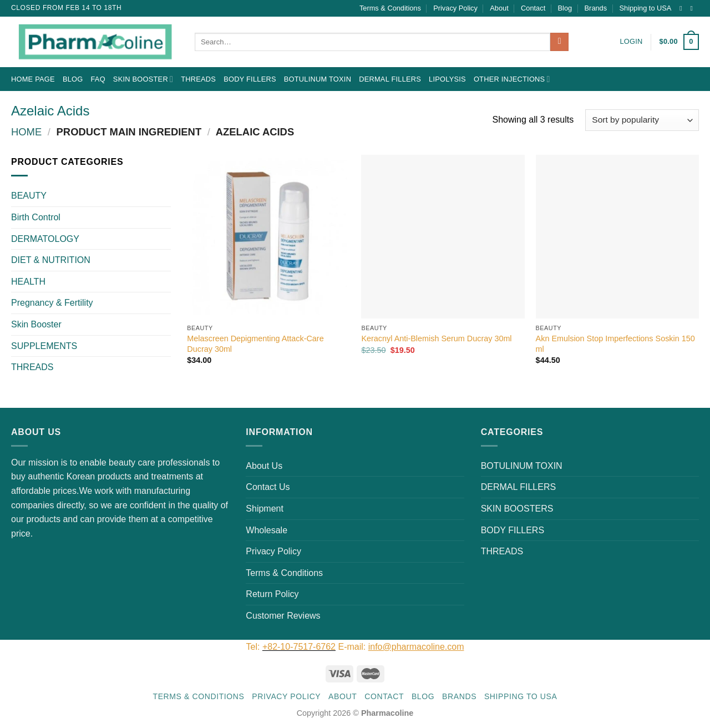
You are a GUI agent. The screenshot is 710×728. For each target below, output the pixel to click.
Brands (596, 8)
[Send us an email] (693, 8)
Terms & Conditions (390, 8)
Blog (565, 8)
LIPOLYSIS (447, 79)
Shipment (265, 509)
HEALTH (28, 282)
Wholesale (267, 530)
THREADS (198, 79)
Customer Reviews (283, 616)
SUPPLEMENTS (44, 346)
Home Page (33, 79)
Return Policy (272, 594)
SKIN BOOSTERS (517, 509)
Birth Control (36, 217)
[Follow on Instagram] (683, 8)
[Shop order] (642, 120)
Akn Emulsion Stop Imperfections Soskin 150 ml (615, 344)
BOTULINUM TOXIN (318, 79)
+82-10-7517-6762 (299, 647)
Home (26, 132)
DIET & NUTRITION (51, 260)
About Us (264, 466)
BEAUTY (29, 196)
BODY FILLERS (250, 79)
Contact (533, 8)
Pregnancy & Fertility (52, 303)
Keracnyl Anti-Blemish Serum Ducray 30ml (436, 338)
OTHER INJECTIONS (512, 79)
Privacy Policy (455, 8)
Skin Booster (143, 79)
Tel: (254, 647)
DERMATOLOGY (45, 239)
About (499, 8)
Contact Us (268, 487)
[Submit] (559, 42)
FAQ (98, 79)
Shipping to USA (646, 8)
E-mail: (401, 647)
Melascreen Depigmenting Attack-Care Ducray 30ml (255, 344)
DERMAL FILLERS (390, 79)
